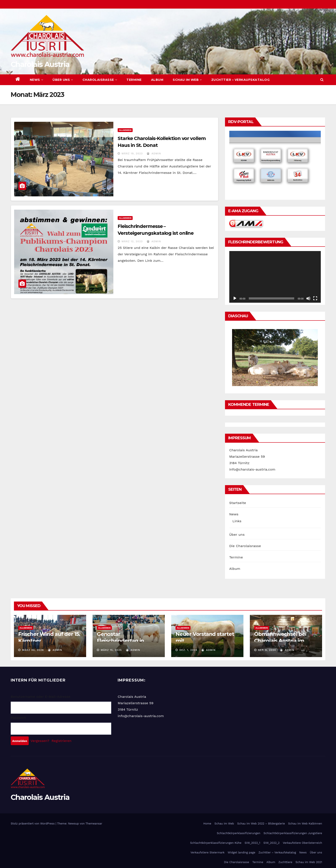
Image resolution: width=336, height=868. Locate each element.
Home (207, 824)
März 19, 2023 (132, 153)
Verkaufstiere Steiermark (208, 852)
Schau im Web (187, 80)
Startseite (238, 503)
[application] (275, 277)
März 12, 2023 (132, 241)
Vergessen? (40, 741)
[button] (322, 80)
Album (157, 80)
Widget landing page (242, 852)
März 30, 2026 (33, 650)
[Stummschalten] (308, 298)
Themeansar (94, 824)
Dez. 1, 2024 (188, 650)
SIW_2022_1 (252, 843)
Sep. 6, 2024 (267, 650)
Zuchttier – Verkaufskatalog (241, 80)
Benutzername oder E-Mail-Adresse (40, 697)
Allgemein (125, 130)
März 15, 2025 (111, 650)
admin (154, 153)
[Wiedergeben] (235, 298)
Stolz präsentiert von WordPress (33, 824)
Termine (134, 80)
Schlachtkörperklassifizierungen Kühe (216, 843)
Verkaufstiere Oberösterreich (302, 843)
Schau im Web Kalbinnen (305, 824)
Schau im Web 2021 (309, 862)
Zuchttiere (285, 862)
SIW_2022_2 (271, 843)
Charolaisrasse (100, 80)
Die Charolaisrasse (245, 546)
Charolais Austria (40, 64)
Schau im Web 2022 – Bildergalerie (261, 824)
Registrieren (62, 741)
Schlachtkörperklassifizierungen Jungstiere (293, 833)
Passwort (18, 718)
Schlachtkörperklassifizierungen (239, 833)
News (37, 80)
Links (237, 521)
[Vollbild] (315, 298)
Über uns (63, 80)
